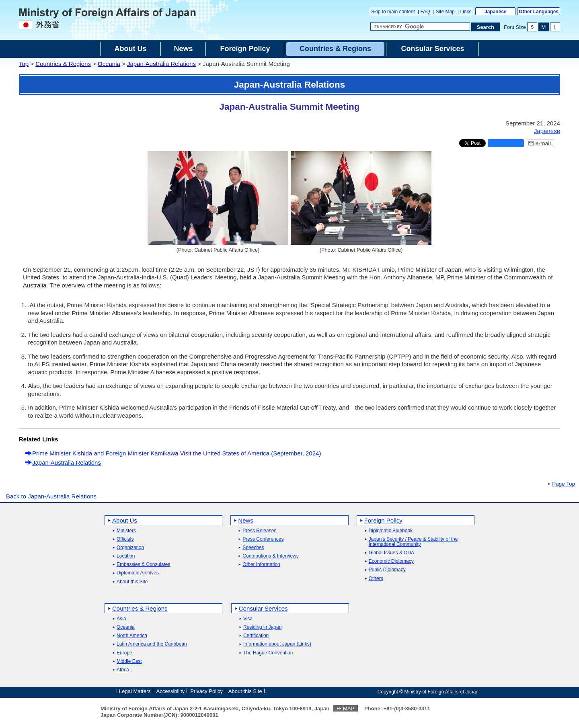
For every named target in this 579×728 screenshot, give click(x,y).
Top (24, 64)
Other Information (261, 565)
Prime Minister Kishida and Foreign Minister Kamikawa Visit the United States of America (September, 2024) (177, 453)
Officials (125, 539)
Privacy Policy (206, 691)
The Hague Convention (268, 653)
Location (126, 556)
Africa (123, 670)
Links (466, 12)
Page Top (564, 484)
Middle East (129, 661)
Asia (121, 619)
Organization (130, 548)
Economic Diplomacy (391, 561)
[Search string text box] (420, 27)
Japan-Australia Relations (161, 64)
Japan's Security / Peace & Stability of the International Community (413, 542)
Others (376, 579)
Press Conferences (263, 539)
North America (132, 636)
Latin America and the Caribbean (152, 644)
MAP (349, 709)
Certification (256, 636)
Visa (248, 619)
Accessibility (171, 691)
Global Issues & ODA (391, 553)
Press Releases (259, 531)
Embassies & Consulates (143, 565)
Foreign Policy (383, 520)
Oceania (109, 64)
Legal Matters (135, 691)
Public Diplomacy (387, 570)
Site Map (445, 12)
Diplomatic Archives (138, 573)
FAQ (425, 12)
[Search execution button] (486, 27)
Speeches (253, 548)
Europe (124, 653)
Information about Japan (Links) (277, 644)
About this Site (132, 582)
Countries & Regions (63, 64)
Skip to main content (393, 12)
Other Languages (539, 12)
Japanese (496, 12)
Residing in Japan (262, 627)
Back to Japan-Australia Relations (51, 496)
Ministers (126, 531)
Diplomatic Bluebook (391, 531)
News (246, 520)
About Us (125, 520)
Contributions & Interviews (270, 556)
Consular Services (263, 608)
